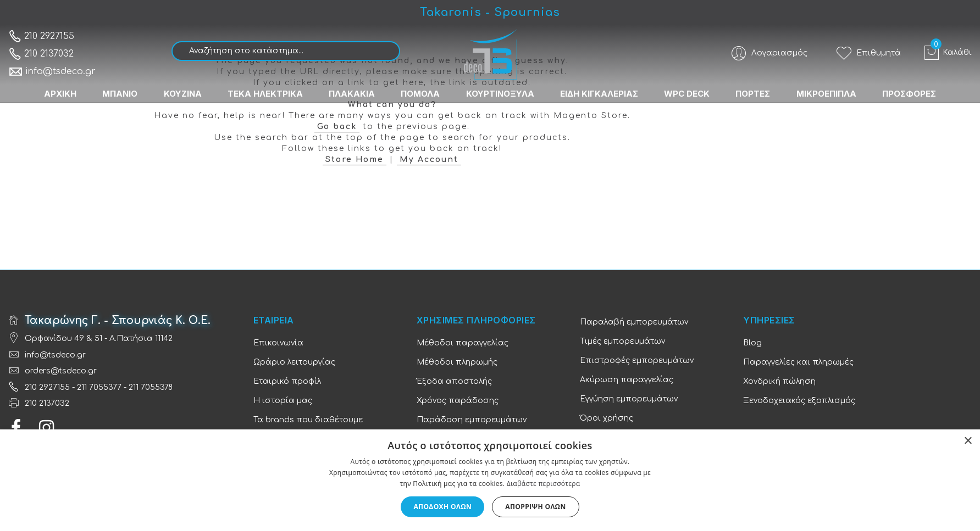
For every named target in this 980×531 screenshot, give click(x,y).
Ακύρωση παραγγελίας (627, 380)
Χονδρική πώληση (779, 381)
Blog (752, 343)
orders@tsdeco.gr (61, 371)
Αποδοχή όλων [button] (442, 507)
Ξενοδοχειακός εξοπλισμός (799, 401)
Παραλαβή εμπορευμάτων (634, 322)
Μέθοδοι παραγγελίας (463, 343)
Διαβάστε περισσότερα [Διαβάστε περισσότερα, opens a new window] (544, 484)
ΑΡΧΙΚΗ (58, 94)
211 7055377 (99, 387)
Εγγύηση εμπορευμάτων (629, 399)
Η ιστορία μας (283, 401)
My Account (429, 160)
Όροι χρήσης (607, 418)
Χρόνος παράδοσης (458, 401)
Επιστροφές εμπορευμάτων (637, 360)
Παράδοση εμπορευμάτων (472, 420)
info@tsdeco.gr (52, 71)
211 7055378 (151, 387)
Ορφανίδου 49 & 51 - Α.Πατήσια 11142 (99, 339)
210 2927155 (41, 36)
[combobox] (286, 51)
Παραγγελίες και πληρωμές (798, 362)
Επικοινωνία (278, 343)
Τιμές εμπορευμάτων (622, 341)
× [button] (968, 441)
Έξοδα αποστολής (454, 381)
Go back (337, 127)
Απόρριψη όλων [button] (535, 507)
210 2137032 (41, 54)
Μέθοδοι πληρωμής (457, 362)
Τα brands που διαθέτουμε (308, 420)
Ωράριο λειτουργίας (294, 362)
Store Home (355, 160)
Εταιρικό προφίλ (287, 381)
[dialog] (490, 480)
